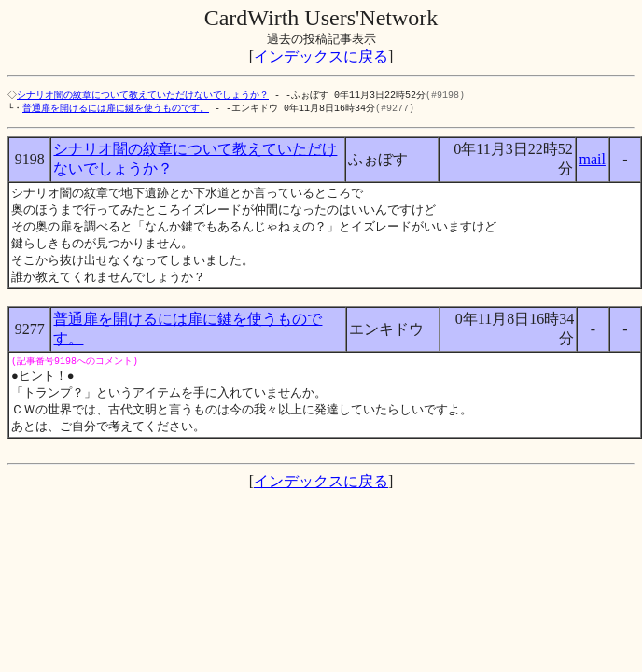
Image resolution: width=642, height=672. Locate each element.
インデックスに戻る (321, 56)
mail (592, 161)
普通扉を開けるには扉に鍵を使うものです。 (116, 109)
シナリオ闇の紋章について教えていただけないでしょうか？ (145, 95)
